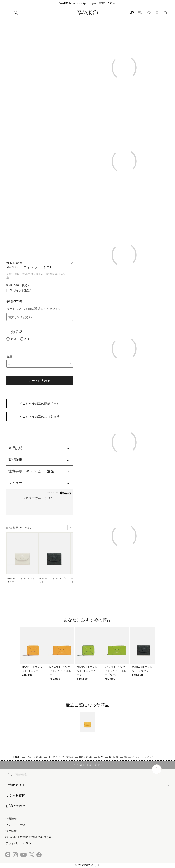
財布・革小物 (86, 757)
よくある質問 (15, 795)
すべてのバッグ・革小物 (61, 757)
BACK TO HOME (89, 765)
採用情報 (11, 831)
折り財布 (114, 757)
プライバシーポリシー (20, 843)
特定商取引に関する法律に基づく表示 (30, 837)
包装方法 (14, 301)
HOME (17, 757)
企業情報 (11, 819)
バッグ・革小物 (34, 757)
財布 (100, 757)
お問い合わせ (15, 806)
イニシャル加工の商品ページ (40, 403)
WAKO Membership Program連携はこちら (87, 3)
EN (140, 13)
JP (132, 13)
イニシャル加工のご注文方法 (40, 417)
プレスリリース (16, 825)
